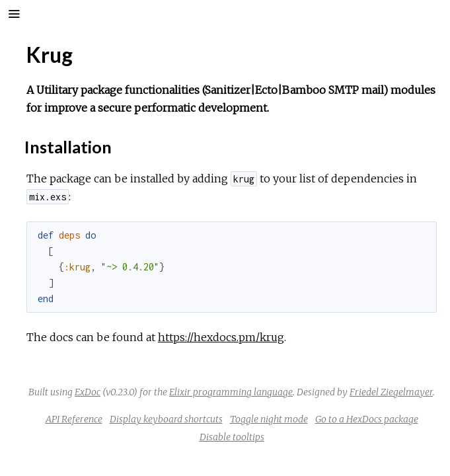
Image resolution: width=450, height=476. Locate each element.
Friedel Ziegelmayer (391, 392)
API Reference (74, 419)
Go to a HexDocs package (367, 419)
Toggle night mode (269, 419)
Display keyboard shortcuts (166, 419)
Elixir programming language (231, 392)
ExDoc (88, 392)
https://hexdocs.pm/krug (221, 337)
